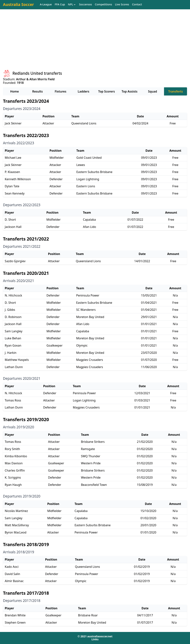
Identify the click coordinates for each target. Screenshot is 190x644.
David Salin (13, 574)
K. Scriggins (13, 477)
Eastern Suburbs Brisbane (94, 172)
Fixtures (61, 91)
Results (38, 91)
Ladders (83, 91)
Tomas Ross (13, 400)
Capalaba (89, 220)
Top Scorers (107, 91)
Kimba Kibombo (16, 456)
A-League (46, 5)
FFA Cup (60, 5)
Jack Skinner (13, 123)
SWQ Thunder (91, 456)
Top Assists (129, 91)
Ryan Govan (13, 345)
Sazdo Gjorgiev (15, 261)
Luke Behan (13, 338)
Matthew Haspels (17, 360)
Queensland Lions (84, 123)
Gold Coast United (89, 158)
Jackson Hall (13, 227)
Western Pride (91, 463)
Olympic (82, 345)
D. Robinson (13, 317)
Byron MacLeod (16, 532)
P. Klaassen (12, 172)
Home (15, 91)
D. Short (10, 220)
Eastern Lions (86, 186)
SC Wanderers (86, 310)
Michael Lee (13, 158)
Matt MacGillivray (17, 525)
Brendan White (15, 615)
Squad (153, 91)
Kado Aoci (12, 567)
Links (95, 639)
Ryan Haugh (13, 485)
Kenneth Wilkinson (18, 179)
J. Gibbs (10, 310)
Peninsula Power (88, 295)
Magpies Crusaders (90, 360)
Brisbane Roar (88, 615)
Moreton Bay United (90, 317)
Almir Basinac (14, 581)
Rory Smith (12, 449)
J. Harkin (11, 353)
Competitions (103, 5)
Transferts (175, 91)
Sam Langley (14, 331)
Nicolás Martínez (16, 511)
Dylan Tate (12, 186)
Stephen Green (15, 622)
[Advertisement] (95, 43)
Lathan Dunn (14, 367)
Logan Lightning (88, 179)
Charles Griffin (15, 470)
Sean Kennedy (15, 193)
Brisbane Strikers (93, 442)
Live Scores (122, 5)
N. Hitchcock (14, 295)
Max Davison (14, 463)
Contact (137, 5)
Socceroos (85, 5)
